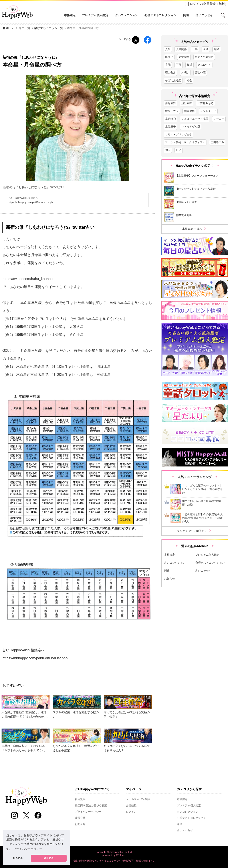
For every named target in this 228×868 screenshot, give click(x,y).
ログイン (131, 812)
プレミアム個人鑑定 (95, 15)
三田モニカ (217, 142)
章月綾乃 (171, 119)
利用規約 (80, 799)
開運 (186, 15)
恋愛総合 (184, 57)
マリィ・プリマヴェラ (178, 135)
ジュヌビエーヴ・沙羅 (195, 119)
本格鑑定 (70, 15)
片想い (185, 72)
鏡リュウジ (172, 111)
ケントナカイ (208, 111)
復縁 (190, 65)
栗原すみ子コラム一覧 (49, 28)
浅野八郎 (187, 103)
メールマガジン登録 (138, 799)
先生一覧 (24, 28)
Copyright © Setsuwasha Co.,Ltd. (114, 852)
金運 (206, 49)
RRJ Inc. (121, 855)
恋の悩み (171, 72)
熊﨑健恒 (189, 111)
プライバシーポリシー (88, 812)
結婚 (217, 49)
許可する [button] (49, 858)
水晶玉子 (171, 127)
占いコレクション (126, 15)
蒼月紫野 (171, 103)
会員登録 (131, 805)
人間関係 (181, 49)
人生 (168, 49)
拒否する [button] (18, 858)
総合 (189, 80)
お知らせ (170, 579)
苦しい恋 (200, 72)
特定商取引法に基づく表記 (91, 805)
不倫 (179, 65)
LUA (179, 150)
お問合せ (80, 824)
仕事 (195, 49)
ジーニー (219, 119)
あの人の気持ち (204, 57)
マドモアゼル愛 (191, 127)
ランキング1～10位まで (195, 531)
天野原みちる (206, 103)
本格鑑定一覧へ (195, 229)
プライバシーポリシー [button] (28, 849)
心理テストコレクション (160, 15)
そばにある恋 (173, 80)
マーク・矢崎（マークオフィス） (185, 142)
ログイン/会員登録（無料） (206, 4)
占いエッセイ (204, 15)
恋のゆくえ (204, 65)
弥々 (168, 150)
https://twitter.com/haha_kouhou (28, 279)
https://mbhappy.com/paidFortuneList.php (31, 202)
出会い (169, 57)
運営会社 (80, 818)
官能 (168, 65)
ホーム (8, 28)
